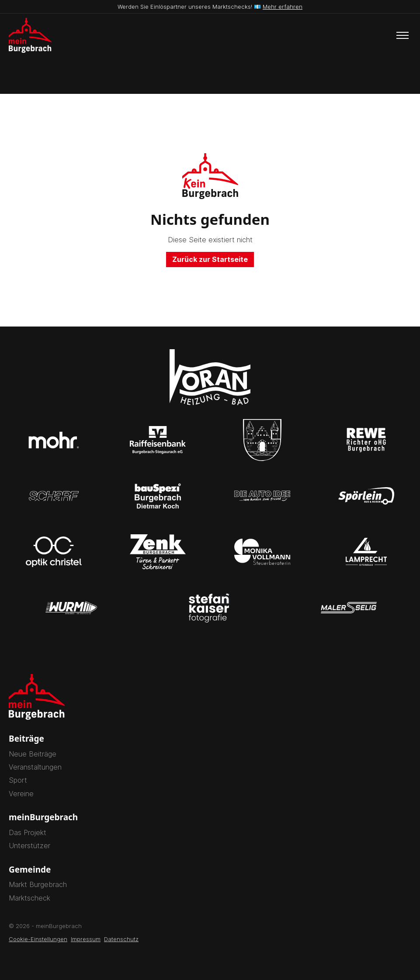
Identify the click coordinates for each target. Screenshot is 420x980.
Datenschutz (121, 939)
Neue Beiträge (33, 754)
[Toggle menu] (403, 35)
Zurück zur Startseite (210, 259)
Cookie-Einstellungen (38, 939)
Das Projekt (28, 832)
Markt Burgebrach (38, 884)
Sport (18, 780)
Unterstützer (30, 846)
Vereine (21, 794)
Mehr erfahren (283, 7)
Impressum (86, 939)
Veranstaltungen (35, 767)
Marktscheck (30, 898)
